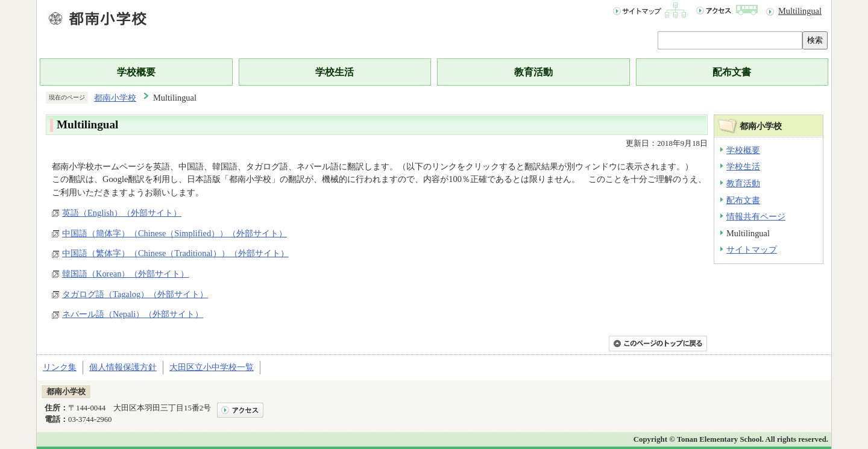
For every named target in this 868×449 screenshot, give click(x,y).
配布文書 (732, 72)
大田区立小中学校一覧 (212, 367)
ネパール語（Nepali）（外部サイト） (133, 314)
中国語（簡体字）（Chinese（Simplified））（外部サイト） (175, 233)
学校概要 (136, 72)
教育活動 (533, 72)
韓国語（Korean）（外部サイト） (125, 274)
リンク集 (60, 367)
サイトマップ (752, 250)
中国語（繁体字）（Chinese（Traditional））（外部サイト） (175, 253)
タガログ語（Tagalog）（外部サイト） (135, 294)
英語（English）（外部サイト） (122, 213)
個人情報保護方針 (123, 367)
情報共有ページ (756, 216)
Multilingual (800, 11)
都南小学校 (115, 98)
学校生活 (335, 72)
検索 (815, 40)
